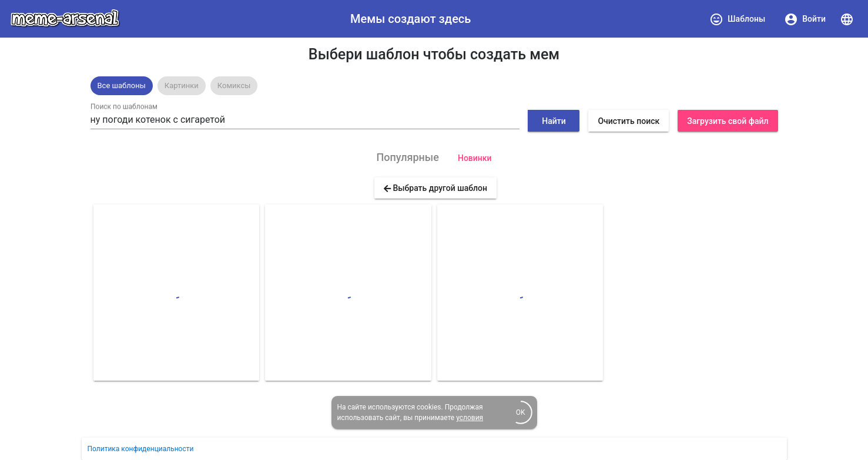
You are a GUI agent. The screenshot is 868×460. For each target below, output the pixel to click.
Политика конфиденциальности (141, 449)
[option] (122, 86)
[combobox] (305, 120)
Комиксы (234, 85)
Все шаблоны (122, 85)
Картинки (182, 85)
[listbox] (434, 86)
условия (470, 418)
